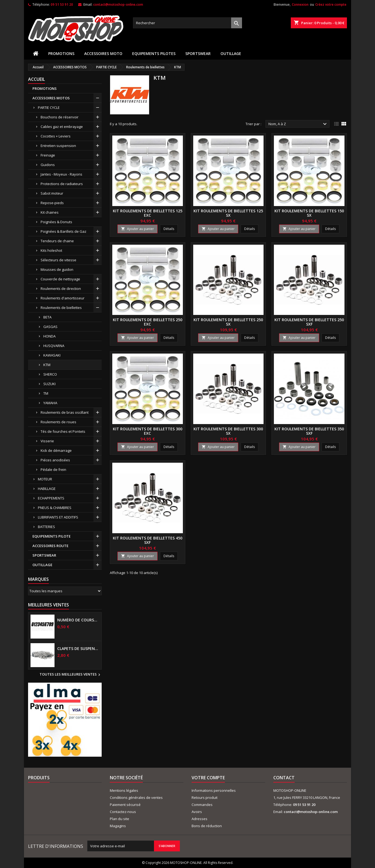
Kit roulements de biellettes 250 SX (228, 322)
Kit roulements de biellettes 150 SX (309, 213)
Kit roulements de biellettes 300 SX (228, 431)
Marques (38, 579)
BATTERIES (46, 527)
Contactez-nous (123, 812)
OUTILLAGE (231, 53)
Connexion (300, 4)
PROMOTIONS (61, 53)
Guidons (48, 165)
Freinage (48, 155)
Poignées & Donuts (56, 222)
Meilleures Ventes (49, 605)
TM (46, 393)
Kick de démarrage (56, 450)
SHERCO (50, 374)
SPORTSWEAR (198, 53)
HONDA (49, 336)
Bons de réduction (207, 826)
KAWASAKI (52, 355)
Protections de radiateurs (62, 184)
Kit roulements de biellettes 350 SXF (309, 431)
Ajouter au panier (137, 229)
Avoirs (197, 812)
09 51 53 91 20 (62, 4)
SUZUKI (49, 384)
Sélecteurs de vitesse (58, 260)
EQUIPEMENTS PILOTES (154, 53)
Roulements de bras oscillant (65, 412)
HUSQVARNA (54, 346)
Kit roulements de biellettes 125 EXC (148, 213)
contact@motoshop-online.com (118, 4)
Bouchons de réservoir (60, 117)
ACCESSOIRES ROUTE (50, 546)
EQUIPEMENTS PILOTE (52, 536)
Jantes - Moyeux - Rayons (61, 174)
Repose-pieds (52, 203)
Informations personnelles (214, 790)
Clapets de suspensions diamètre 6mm (78, 649)
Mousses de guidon (57, 269)
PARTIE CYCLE (49, 108)
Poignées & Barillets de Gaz (63, 231)
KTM (47, 365)
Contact (284, 778)
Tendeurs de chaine (57, 241)
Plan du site (120, 819)
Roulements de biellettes (61, 308)
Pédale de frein (53, 470)
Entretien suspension (58, 146)
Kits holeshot (51, 250)
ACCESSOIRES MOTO (103, 53)
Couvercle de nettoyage (60, 279)
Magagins (118, 826)
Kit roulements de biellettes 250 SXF (309, 322)
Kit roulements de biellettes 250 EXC (148, 322)
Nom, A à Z (298, 124)
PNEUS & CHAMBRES (55, 508)
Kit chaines (50, 212)
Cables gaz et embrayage (62, 127)
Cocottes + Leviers (56, 136)
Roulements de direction (61, 289)
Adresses (199, 819)
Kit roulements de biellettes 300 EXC (148, 431)
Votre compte (208, 778)
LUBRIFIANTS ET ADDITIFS (58, 517)
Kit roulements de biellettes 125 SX (228, 213)
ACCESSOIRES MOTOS (51, 98)
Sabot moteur (52, 193)
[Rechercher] (187, 23)
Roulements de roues (58, 422)
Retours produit (205, 798)
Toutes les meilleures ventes (71, 675)
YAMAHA (50, 403)
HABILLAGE (47, 489)
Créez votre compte (331, 4)
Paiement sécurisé (125, 805)
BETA (47, 317)
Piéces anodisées (55, 460)
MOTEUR (45, 479)
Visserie (47, 441)
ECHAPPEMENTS (51, 498)
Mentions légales (124, 790)
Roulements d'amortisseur (63, 298)
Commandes (202, 805)
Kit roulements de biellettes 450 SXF (148, 540)
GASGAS (50, 327)
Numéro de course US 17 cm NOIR (78, 620)
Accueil (37, 79)
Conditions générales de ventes (136, 798)
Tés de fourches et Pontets (63, 431)
